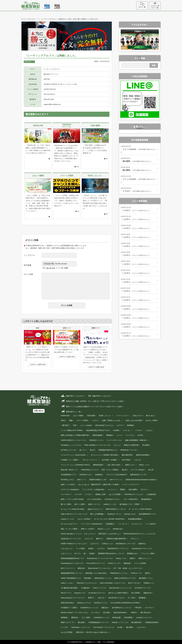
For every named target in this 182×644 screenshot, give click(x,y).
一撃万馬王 (65, 425)
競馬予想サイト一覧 (71, 412)
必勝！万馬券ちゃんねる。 (112, 420)
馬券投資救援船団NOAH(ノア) (72, 558)
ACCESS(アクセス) (112, 499)
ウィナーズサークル (114, 440)
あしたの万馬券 (115, 494)
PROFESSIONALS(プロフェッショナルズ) (139, 534)
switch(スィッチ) (110, 504)
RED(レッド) (144, 465)
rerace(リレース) (67, 519)
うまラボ (100, 548)
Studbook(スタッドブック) (70, 539)
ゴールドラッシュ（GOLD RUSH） (74, 455)
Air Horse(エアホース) (96, 593)
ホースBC (131, 598)
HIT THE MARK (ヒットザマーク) (127, 568)
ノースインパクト (122, 416)
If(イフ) (77, 553)
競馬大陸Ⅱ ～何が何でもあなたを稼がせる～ (93, 632)
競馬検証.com (132, 553)
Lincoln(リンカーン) (143, 618)
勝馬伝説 (75, 618)
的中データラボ (134, 583)
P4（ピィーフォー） (90, 460)
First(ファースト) (99, 588)
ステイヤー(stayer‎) (137, 470)
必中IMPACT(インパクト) (121, 608)
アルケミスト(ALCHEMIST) (116, 475)
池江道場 (106, 613)
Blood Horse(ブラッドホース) (99, 568)
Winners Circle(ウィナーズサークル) (74, 613)
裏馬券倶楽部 (98, 465)
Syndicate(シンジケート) (80, 627)
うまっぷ (117, 445)
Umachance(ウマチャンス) (141, 548)
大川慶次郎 (85, 588)
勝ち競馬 (81, 622)
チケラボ (78, 494)
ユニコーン (112, 489)
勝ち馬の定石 (145, 613)
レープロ (64, 627)
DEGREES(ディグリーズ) (125, 544)
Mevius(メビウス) (84, 603)
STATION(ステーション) (133, 494)
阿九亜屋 (146, 445)
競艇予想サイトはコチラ (72, 396)
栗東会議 (127, 563)
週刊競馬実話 (146, 499)
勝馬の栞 (81, 568)
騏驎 (71, 420)
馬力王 (92, 450)
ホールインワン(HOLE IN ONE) (72, 509)
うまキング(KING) (84, 519)
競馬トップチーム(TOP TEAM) (72, 499)
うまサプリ (94, 544)
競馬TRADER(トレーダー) (115, 509)
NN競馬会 (99, 475)
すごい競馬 (86, 618)
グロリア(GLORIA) (94, 499)
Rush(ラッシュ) (103, 529)
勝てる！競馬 (66, 504)
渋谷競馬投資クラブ (68, 475)
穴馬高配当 (110, 524)
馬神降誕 (130, 425)
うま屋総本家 (151, 494)
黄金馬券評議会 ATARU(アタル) (98, 430)
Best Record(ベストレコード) (120, 588)
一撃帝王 (133, 613)
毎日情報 (87, 578)
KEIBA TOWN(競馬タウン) (70, 578)
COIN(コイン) (107, 544)
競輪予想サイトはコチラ (99, 396)
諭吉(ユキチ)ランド (95, 509)
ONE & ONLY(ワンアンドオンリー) (74, 514)
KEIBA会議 (116, 618)
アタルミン (134, 539)
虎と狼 (151, 470)
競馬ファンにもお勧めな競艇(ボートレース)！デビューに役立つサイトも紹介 (92, 406)
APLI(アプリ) (66, 593)
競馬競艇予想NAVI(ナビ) (108, 450)
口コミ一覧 (142, 5)
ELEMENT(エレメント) (89, 608)
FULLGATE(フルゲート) (95, 563)
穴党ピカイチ (137, 416)
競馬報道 (64, 618)
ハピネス (95, 420)
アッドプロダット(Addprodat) (93, 489)
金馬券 (91, 548)
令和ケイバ (81, 480)
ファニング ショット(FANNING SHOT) (75, 465)
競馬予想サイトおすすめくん (109, 534)
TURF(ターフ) (136, 573)
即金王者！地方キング (69, 470)
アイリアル (130, 435)
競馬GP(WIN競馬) (142, 455)
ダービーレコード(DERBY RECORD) (104, 455)
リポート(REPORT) (130, 499)
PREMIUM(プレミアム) (118, 573)
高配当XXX (148, 593)
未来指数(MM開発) (135, 519)
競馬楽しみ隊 (100, 494)
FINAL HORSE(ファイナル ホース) (97, 445)
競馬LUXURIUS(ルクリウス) (125, 578)
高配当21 (105, 608)
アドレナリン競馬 (147, 553)
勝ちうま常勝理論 (97, 514)
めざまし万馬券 (151, 420)
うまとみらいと (67, 548)
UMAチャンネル (67, 583)
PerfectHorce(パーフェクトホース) (99, 558)
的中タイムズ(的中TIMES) (118, 593)
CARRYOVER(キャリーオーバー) (73, 440)
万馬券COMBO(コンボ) (97, 480)
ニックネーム (29, 255)
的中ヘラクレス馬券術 (110, 470)
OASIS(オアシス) (100, 603)
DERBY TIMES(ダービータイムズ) (73, 544)
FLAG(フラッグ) (114, 563)
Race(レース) (121, 558)
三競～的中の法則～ (114, 465)
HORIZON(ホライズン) (89, 470)
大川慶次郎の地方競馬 (69, 588)
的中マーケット (115, 480)
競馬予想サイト (29, 62)
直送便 (92, 553)
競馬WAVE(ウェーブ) (138, 475)
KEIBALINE (65, 416)
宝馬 (75, 425)
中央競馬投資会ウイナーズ (98, 622)
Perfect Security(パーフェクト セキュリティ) (78, 534)
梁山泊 (124, 470)
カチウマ (120, 425)
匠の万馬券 (135, 593)
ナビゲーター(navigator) (70, 489)
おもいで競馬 (78, 416)
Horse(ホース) (79, 593)
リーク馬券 (80, 548)
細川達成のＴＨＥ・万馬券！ (130, 504)
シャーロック (123, 524)
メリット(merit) (86, 425)
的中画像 (28, 265)
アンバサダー (66, 494)
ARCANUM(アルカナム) (104, 425)
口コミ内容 (28, 274)
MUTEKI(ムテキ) (67, 480)
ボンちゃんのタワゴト (69, 524)
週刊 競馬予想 (127, 455)
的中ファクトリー (67, 568)
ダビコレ (144, 489)
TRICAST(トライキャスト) (86, 583)
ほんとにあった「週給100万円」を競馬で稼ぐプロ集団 (98, 484)
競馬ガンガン (130, 465)
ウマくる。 (127, 430)
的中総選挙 (128, 618)
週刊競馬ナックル (145, 578)
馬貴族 (122, 489)
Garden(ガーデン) (114, 514)
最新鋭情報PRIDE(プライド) (71, 573)
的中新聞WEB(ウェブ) (147, 514)
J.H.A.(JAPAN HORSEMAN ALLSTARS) (125, 603)
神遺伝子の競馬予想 (131, 445)
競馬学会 (142, 544)
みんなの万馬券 (67, 632)
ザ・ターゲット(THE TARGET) (140, 509)
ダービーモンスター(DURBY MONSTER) (109, 519)
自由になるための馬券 (134, 420)
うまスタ (137, 460)
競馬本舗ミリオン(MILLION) (96, 573)
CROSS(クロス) (85, 475)
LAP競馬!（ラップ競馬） (70, 460)
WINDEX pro (118, 529)
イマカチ (138, 430)
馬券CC (91, 598)
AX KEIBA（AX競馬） (110, 460)
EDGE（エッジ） (105, 416)
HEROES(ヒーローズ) (128, 450)
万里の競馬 (91, 416)
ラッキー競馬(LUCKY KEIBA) (72, 430)
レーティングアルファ (130, 484)
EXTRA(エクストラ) (68, 450)
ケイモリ (88, 494)
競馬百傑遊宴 (97, 435)
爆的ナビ (99, 539)
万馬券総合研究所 (151, 622)
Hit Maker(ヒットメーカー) (71, 445)
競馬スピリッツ (144, 558)
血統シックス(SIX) (68, 484)
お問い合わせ (39, 411)
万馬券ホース (148, 583)
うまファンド (66, 553)
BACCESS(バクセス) (116, 598)
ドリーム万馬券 (140, 563)
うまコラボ (141, 627)
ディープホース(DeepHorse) (91, 524)
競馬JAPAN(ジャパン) (102, 578)
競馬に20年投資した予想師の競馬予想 (75, 435)
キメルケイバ (136, 524)
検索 (154, 65)
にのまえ (149, 430)
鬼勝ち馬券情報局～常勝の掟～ (136, 440)
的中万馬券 (126, 460)
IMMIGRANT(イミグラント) (118, 548)
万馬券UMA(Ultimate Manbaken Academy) (141, 480)
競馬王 (147, 573)
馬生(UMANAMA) (120, 613)
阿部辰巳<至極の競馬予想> (116, 539)
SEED (63, 420)
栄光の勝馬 (133, 489)
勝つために (150, 416)
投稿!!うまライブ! (67, 622)
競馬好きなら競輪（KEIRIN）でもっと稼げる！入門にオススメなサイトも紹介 (92, 401)
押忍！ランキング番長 (69, 529)
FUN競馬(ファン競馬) (69, 608)
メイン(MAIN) (150, 524)
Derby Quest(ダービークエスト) (72, 598)
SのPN (140, 435)
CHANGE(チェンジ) (101, 618)
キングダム (95, 613)
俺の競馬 (129, 627)
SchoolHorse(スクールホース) (72, 563)
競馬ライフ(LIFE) (87, 529)
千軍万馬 (138, 608)
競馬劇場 (142, 598)
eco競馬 (116, 430)
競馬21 (132, 558)
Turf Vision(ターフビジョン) (103, 627)
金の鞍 (120, 627)
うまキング (88, 539)
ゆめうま (101, 598)
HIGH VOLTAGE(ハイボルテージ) (112, 583)
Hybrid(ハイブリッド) (120, 622)
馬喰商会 (109, 435)
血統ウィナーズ (94, 504)
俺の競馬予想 (136, 622)
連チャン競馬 (79, 504)
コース (119, 435)
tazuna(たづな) (130, 514)
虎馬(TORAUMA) (67, 603)
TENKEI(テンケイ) (96, 440)
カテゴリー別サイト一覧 (155, 5)
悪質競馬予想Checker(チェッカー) (111, 553)
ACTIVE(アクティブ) (142, 588)
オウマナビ (149, 608)
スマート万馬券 (82, 420)
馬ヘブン (83, 450)
